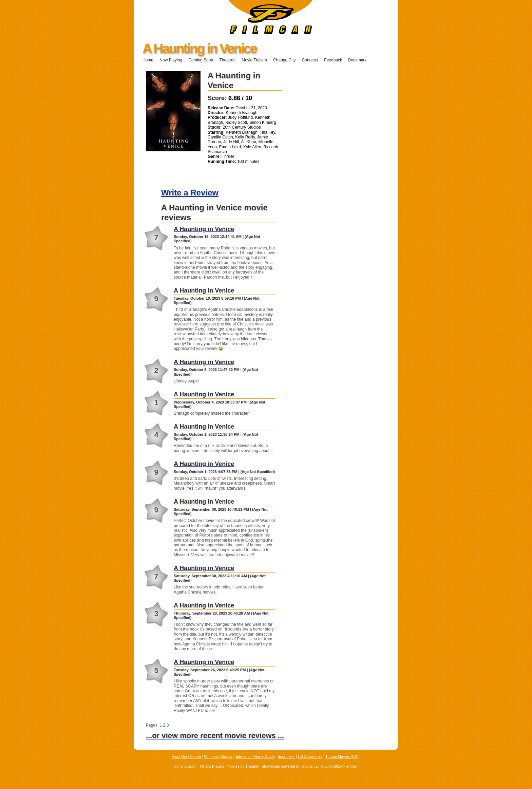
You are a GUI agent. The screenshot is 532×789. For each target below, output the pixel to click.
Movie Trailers (254, 60)
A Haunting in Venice (199, 49)
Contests (310, 60)
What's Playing (212, 766)
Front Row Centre (186, 756)
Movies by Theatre (243, 766)
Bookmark (359, 60)
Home (148, 60)
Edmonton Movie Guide (255, 756)
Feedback (333, 60)
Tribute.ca (310, 766)
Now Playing (171, 60)
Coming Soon (201, 60)
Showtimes (271, 766)
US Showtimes (310, 756)
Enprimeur (286, 756)
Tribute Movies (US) (342, 756)
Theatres (227, 60)
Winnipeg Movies (218, 756)
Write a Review (190, 193)
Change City (284, 60)
